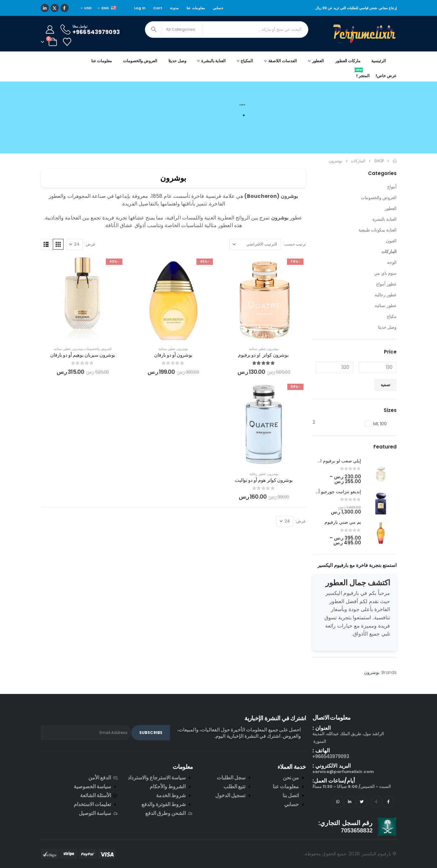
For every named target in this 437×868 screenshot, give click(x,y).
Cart (158, 8)
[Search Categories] (182, 30)
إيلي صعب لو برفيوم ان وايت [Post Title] (334, 461)
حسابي (218, 8)
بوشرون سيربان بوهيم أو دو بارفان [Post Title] (83, 355)
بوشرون (273, 349)
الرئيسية (378, 61)
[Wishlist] (67, 42)
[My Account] (50, 30)
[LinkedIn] (45, 8)
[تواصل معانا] (90, 29)
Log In (140, 8)
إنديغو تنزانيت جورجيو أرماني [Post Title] (334, 492)
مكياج (392, 316)
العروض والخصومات (140, 61)
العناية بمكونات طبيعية (378, 230)
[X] (55, 8)
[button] (58, 244)
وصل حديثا (177, 61)
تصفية (385, 385)
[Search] (154, 30)
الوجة (392, 262)
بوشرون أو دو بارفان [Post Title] (173, 355)
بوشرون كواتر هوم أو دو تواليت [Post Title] (264, 480)
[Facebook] (65, 8)
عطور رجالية (258, 474)
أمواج (392, 187)
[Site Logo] (365, 34)
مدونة (174, 8)
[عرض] (74, 244)
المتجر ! (362, 75)
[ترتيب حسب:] (255, 244)
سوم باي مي (385, 273)
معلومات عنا (196, 8)
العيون (391, 241)
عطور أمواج (386, 284)
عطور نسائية (258, 349)
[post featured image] (381, 471)
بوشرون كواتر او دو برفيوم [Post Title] (264, 355)
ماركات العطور (348, 61)
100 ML (380, 424)
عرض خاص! (386, 76)
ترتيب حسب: (295, 244)
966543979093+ (331, 756)
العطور (390, 208)
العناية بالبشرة (385, 219)
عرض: (90, 244)
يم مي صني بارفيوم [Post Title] (343, 522)
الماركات (389, 252)
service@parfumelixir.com (343, 772)
